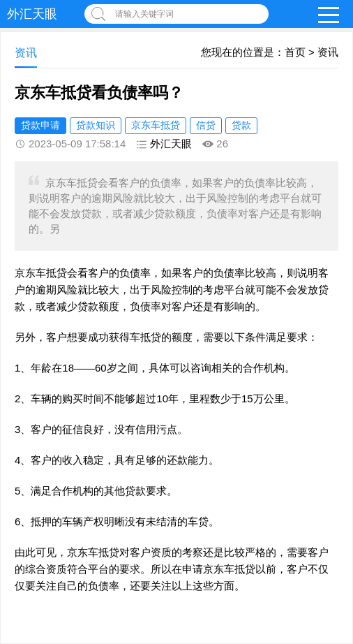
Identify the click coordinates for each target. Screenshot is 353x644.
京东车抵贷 (156, 125)
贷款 (241, 125)
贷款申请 (40, 125)
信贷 (206, 125)
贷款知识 (96, 125)
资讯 (328, 52)
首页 (295, 52)
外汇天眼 (32, 14)
